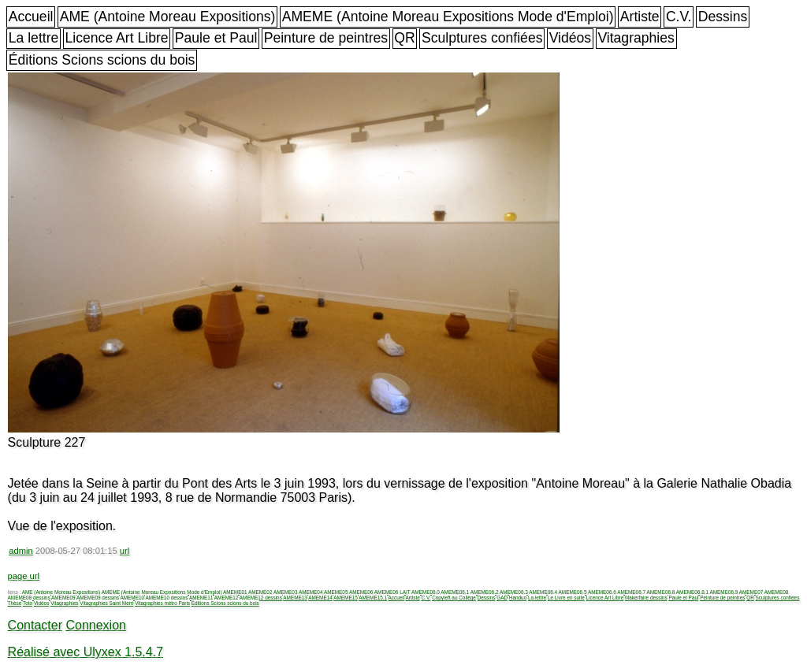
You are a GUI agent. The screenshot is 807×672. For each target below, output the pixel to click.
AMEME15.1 (373, 598)
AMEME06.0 (426, 592)
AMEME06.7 (631, 592)
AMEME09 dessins (98, 598)
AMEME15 (346, 598)
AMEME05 (336, 592)
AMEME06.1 (455, 592)
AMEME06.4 (543, 592)
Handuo (518, 598)
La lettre (34, 38)
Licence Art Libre (117, 38)
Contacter (35, 625)
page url (24, 576)
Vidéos (570, 38)
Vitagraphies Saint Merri (106, 603)
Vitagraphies (636, 38)
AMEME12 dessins (261, 598)
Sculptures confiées (482, 38)
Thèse (15, 603)
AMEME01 (235, 592)
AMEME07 (751, 592)
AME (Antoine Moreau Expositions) (168, 17)
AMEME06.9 (723, 592)
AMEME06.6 (602, 592)
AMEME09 (63, 598)
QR (404, 38)
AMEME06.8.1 (692, 592)
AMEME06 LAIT (392, 592)
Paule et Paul (216, 38)
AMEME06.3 (514, 592)
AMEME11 (201, 598)
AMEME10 (132, 598)
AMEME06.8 (661, 592)
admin (20, 551)
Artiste (640, 17)
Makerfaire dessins (646, 598)
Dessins (723, 17)
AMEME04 (311, 592)
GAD (502, 598)
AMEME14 (320, 598)
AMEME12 (227, 598)
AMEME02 (260, 592)
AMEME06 (361, 592)
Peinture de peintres (326, 38)
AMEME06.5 (573, 592)
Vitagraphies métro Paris (162, 603)
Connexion (96, 625)
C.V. (679, 17)
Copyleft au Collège (454, 598)
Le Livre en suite (566, 598)
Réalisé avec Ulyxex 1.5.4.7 (86, 652)
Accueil (31, 17)
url (125, 551)
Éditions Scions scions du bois (102, 60)
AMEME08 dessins (29, 598)
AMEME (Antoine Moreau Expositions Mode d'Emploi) (448, 17)
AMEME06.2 (485, 592)
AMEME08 (777, 592)
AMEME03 (286, 592)
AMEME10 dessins (166, 598)
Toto (28, 603)
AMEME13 (295, 598)
